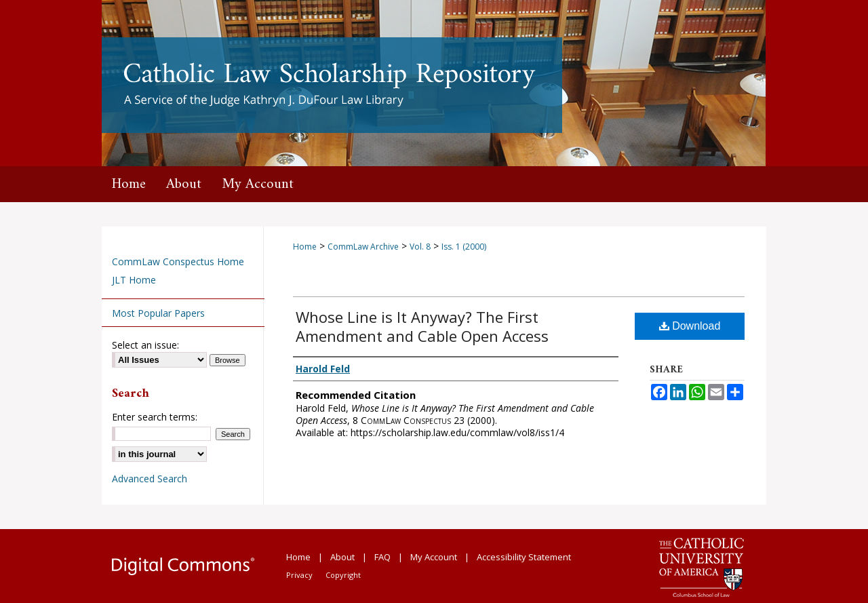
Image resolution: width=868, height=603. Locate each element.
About (342, 557)
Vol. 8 (420, 247)
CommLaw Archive (363, 247)
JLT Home (134, 280)
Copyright (343, 575)
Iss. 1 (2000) (464, 247)
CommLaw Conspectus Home (178, 261)
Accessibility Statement (524, 557)
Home (305, 247)
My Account (434, 557)
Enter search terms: (155, 417)
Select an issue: (145, 345)
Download (690, 326)
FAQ (382, 557)
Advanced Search (150, 479)
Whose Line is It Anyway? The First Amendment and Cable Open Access (422, 326)
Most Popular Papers (158, 313)
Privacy (299, 575)
